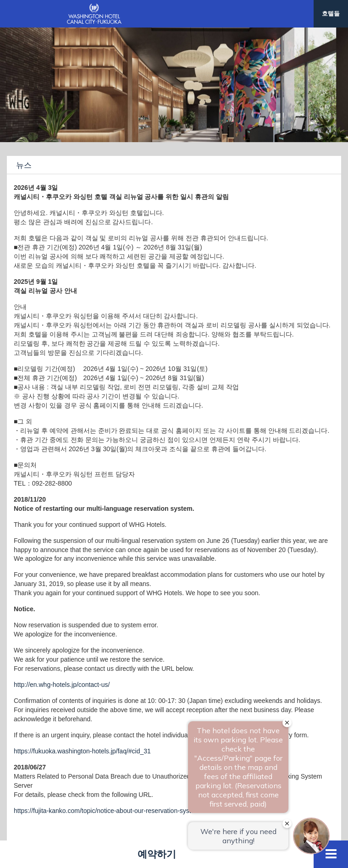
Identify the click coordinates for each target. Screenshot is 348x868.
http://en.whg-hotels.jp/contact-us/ (62, 685)
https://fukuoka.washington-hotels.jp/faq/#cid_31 (82, 751)
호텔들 (331, 14)
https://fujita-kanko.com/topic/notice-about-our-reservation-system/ (108, 811)
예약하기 (157, 854)
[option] (174, 85)
